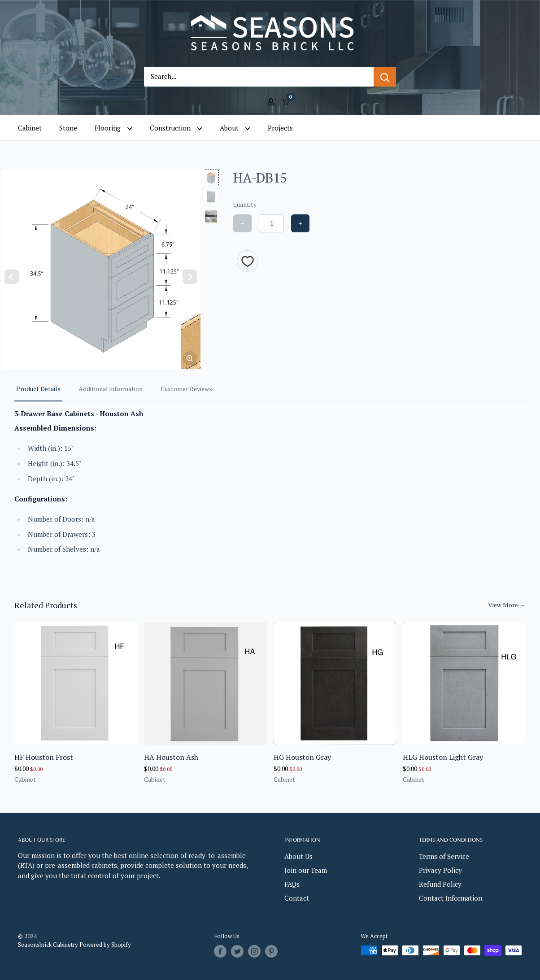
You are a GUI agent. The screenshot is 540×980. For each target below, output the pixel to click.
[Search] (385, 77)
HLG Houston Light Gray (443, 757)
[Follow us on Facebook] (220, 951)
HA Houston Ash (171, 757)
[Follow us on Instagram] (254, 951)
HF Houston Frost (44, 757)
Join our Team (306, 870)
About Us (298, 856)
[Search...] (259, 77)
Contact (297, 898)
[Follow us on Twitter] (237, 951)
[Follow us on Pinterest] (271, 951)
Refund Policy (440, 884)
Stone (68, 128)
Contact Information (451, 898)
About (235, 128)
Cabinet (30, 128)
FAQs (292, 884)
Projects (280, 128)
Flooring (113, 128)
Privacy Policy (440, 870)
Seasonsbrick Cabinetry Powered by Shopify (74, 945)
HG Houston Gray (302, 757)
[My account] (271, 101)
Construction (176, 128)
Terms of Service (444, 856)
